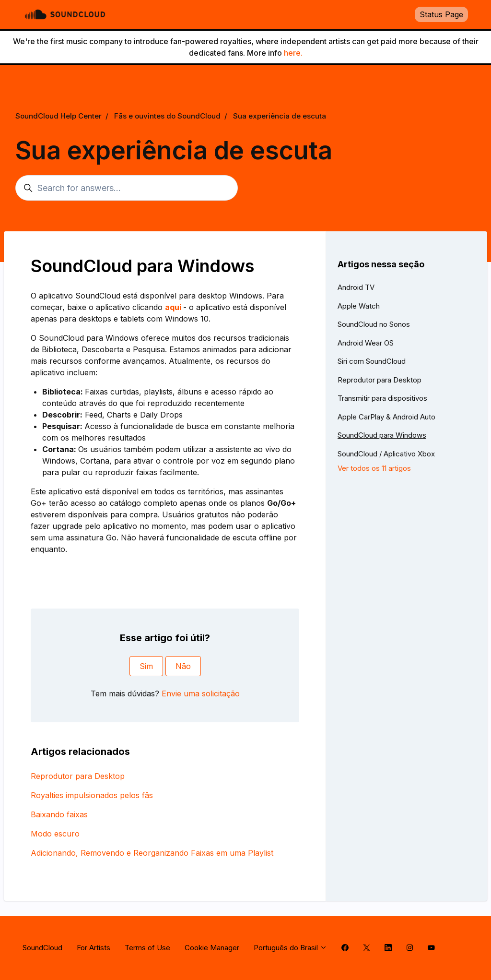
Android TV (356, 287)
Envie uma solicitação (201, 693)
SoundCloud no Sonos (374, 324)
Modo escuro (55, 834)
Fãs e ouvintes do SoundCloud (167, 116)
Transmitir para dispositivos (382, 398)
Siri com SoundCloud (372, 361)
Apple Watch (359, 306)
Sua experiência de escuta (280, 116)
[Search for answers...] (127, 188)
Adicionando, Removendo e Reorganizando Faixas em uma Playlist (152, 853)
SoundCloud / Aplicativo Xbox (386, 454)
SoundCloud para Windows (382, 435)
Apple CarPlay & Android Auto (386, 417)
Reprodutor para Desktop (78, 776)
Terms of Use (147, 948)
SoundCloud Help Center (58, 116)
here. (293, 53)
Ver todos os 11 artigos (374, 468)
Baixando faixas (59, 814)
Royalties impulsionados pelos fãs (92, 795)
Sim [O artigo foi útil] (146, 666)
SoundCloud (42, 948)
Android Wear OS (366, 343)
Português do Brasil (290, 948)
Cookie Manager (212, 948)
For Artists (94, 948)
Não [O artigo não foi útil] (183, 666)
